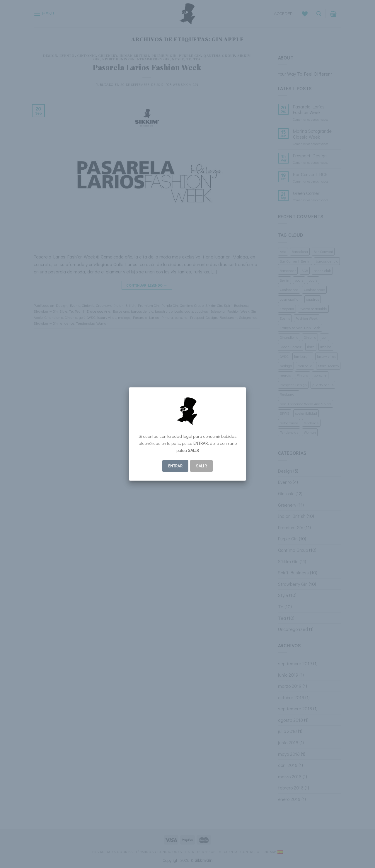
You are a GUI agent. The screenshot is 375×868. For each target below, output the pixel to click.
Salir (201, 466)
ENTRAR (175, 466)
